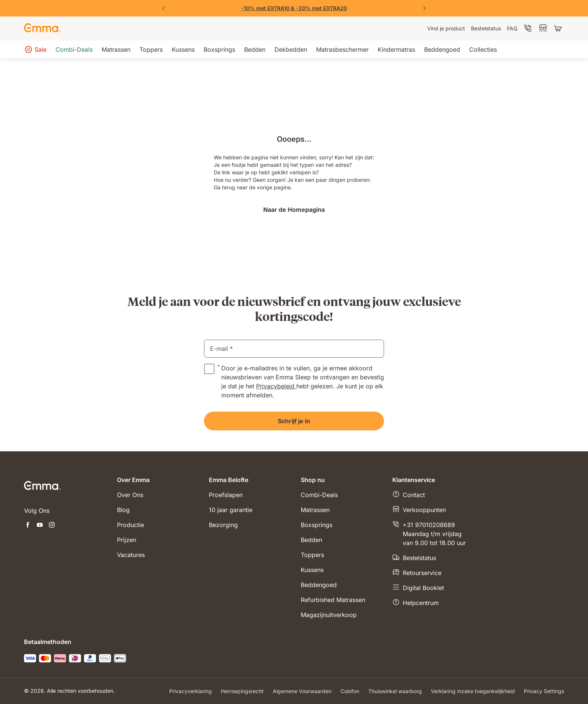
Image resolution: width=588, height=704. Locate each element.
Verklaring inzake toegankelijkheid (473, 691)
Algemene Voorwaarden (302, 691)
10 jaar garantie (231, 510)
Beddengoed (319, 585)
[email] (294, 349)
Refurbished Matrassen (333, 600)
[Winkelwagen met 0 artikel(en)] (559, 28)
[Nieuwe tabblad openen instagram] (52, 526)
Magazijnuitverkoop (329, 615)
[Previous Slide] (163, 8)
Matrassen (315, 510)
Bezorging (223, 525)
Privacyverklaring (190, 691)
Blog (123, 510)
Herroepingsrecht (242, 691)
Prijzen (127, 540)
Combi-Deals (319, 495)
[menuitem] (446, 28)
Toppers (312, 555)
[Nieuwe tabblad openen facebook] (28, 526)
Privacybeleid (276, 386)
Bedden (311, 540)
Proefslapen (226, 495)
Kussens (312, 570)
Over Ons (130, 495)
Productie (130, 525)
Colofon (350, 691)
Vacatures (131, 555)
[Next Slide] (424, 8)
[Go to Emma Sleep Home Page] (42, 28)
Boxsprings (316, 525)
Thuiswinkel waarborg (395, 691)
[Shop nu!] (294, 8)
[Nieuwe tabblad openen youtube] (40, 526)
